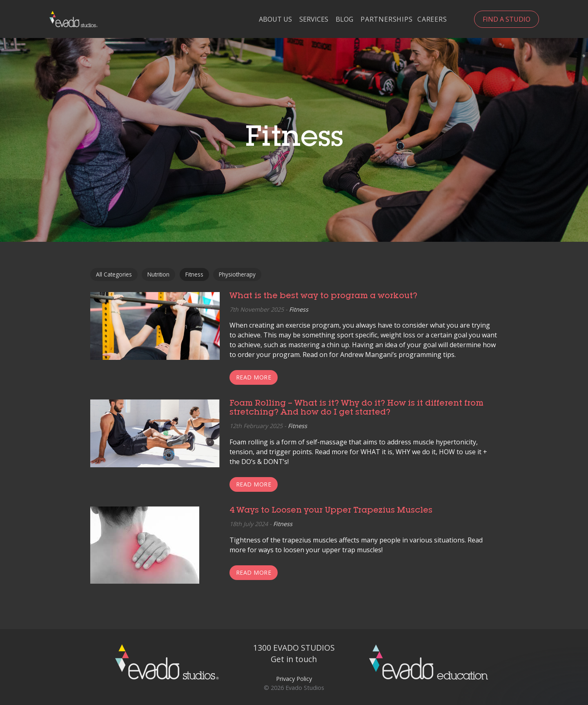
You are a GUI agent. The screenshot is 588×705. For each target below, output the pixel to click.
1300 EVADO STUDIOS (294, 648)
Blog (344, 20)
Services (314, 20)
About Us (275, 20)
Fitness (194, 274)
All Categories (114, 274)
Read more (254, 377)
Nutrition (158, 274)
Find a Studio (507, 19)
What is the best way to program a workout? (323, 297)
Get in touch (294, 659)
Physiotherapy (237, 274)
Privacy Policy (294, 679)
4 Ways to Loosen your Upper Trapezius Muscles (332, 511)
